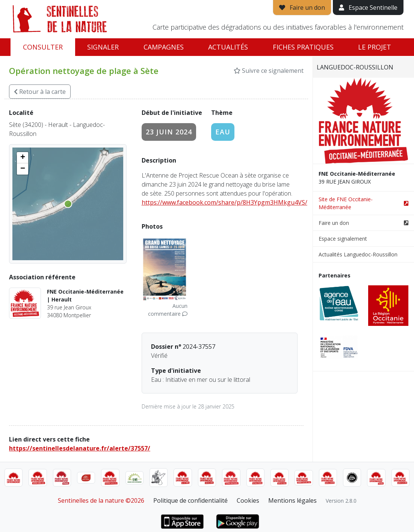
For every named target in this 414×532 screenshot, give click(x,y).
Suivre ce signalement (269, 71)
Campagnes (164, 47)
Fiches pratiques (303, 47)
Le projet (375, 47)
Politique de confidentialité (190, 500)
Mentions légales (292, 500)
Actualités (228, 47)
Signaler (103, 47)
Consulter (43, 47)
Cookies (248, 500)
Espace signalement (343, 239)
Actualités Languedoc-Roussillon (358, 254)
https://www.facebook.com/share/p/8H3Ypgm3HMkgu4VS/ (224, 202)
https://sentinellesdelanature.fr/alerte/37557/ (80, 448)
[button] (23, 158)
